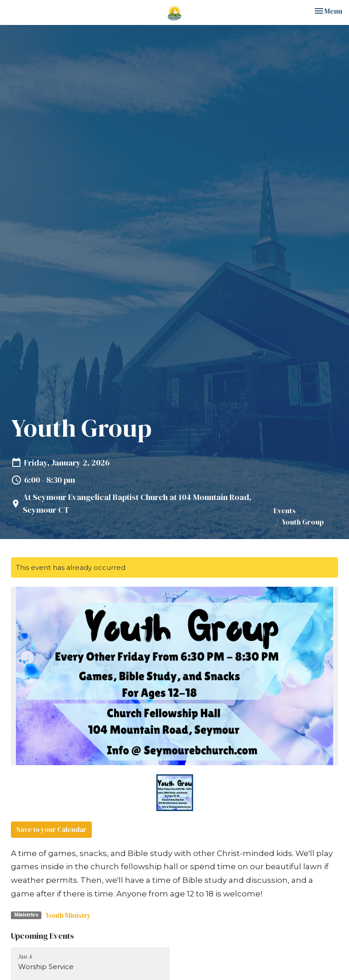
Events (285, 510)
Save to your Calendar (51, 829)
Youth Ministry (68, 915)
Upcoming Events (42, 936)
